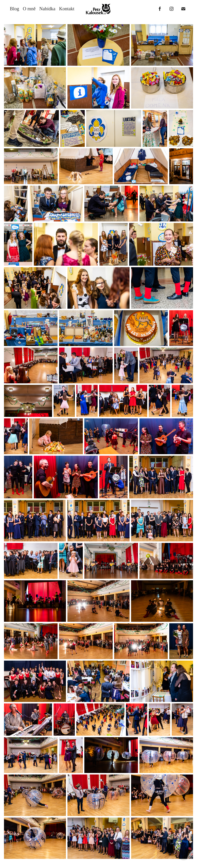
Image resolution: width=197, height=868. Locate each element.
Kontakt (67, 9)
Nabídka (47, 9)
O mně (29, 9)
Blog (15, 9)
